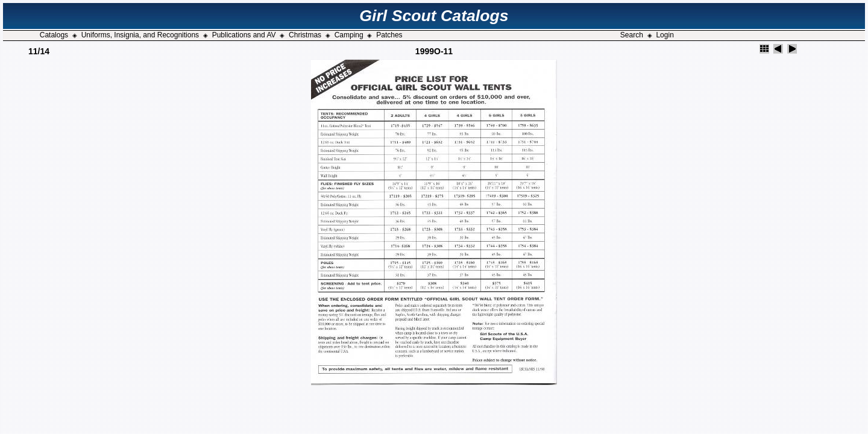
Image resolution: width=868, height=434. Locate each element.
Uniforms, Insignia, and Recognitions (140, 35)
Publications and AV (244, 35)
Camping (349, 35)
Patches (389, 35)
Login (665, 35)
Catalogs (54, 35)
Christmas (305, 35)
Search (632, 35)
